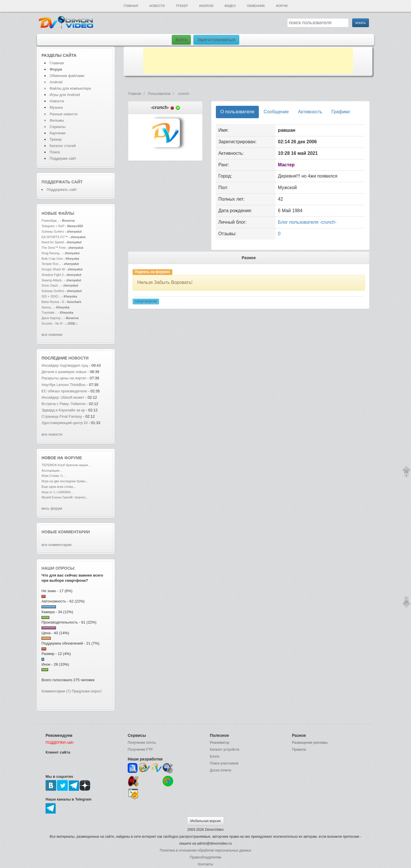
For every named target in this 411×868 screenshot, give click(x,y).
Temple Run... (51, 264)
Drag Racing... (52, 253)
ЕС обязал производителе (64, 391)
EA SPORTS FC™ (55, 237)
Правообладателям (205, 857)
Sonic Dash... (51, 285)
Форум (282, 6)
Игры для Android (65, 95)
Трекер (182, 6)
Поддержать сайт (62, 182)
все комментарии (56, 545)
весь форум (52, 508)
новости (78, 358)
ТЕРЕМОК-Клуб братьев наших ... (67, 465)
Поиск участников (224, 763)
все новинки (52, 335)
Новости (157, 6)
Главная (131, 6)
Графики (341, 112)
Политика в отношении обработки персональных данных (205, 850)
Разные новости (64, 114)
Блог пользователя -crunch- (307, 222)
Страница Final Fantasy (62, 416)
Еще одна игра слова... (59, 487)
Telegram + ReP (53, 226)
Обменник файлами (67, 76)
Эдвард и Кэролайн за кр (63, 410)
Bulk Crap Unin (52, 259)
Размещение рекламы (310, 743)
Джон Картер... (52, 318)
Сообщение (276, 112)
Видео (230, 6)
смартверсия (146, 302)
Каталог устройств (225, 750)
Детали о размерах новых (64, 372)
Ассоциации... (52, 470)
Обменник (256, 6)
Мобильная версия (205, 821)
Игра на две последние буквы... (65, 481)
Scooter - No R (52, 323)
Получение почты (142, 743)
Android (207, 6)
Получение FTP (140, 750)
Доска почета (220, 770)
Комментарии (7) (56, 691)
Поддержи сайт (63, 158)
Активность (310, 112)
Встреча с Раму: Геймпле (64, 404)
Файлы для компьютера (70, 88)
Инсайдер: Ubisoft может (63, 397)
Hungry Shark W (53, 269)
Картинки (57, 133)
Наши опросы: (59, 568)
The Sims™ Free (53, 248)
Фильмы (57, 120)
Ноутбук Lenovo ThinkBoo (64, 385)
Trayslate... (49, 312)
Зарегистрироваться (216, 40)
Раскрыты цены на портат (64, 378)
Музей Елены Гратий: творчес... (65, 497)
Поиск (55, 152)
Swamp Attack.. (52, 280)
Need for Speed (53, 242)
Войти (181, 40)
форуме (73, 458)
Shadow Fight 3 (53, 275)
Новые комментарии (66, 532)
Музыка (56, 107)
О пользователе (237, 112)
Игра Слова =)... (53, 476)
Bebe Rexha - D (53, 302)
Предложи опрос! (87, 691)
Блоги (215, 756)
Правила (299, 750)
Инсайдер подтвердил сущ (65, 365)
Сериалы (57, 127)
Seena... (47, 307)
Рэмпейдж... (50, 221)
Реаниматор (220, 743)
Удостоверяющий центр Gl (65, 423)
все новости (52, 434)
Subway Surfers (53, 231)
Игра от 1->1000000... (57, 492)
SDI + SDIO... (51, 296)
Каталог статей (63, 146)
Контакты (205, 864)
